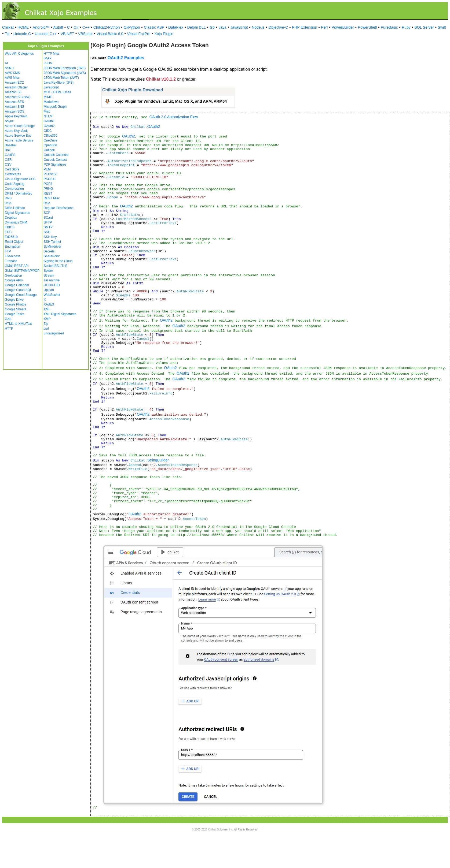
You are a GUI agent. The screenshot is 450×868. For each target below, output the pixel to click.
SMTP (48, 227)
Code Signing (14, 184)
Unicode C (22, 34)
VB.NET (67, 34)
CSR (8, 160)
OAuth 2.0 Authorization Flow (174, 117)
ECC (8, 232)
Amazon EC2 (14, 83)
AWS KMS (12, 73)
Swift (442, 27)
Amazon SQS (15, 111)
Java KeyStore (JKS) (59, 83)
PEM (47, 169)
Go (212, 27)
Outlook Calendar (56, 155)
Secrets (49, 251)
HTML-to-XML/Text (18, 324)
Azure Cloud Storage (20, 126)
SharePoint (52, 256)
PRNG (48, 189)
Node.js (258, 27)
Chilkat (8, 27)
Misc (47, 111)
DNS (8, 198)
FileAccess (13, 256)
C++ (86, 27)
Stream (49, 275)
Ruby (406, 27)
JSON (48, 63)
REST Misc (52, 198)
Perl (324, 27)
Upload (49, 290)
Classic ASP (154, 27)
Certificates (13, 174)
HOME (23, 27)
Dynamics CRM (16, 222)
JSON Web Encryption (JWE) (65, 68)
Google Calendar (17, 285)
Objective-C (278, 27)
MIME (48, 97)
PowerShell (367, 27)
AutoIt (58, 27)
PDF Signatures (55, 165)
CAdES (10, 155)
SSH (47, 232)
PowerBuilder (343, 27)
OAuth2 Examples (126, 58)
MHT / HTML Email (57, 92)
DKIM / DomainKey (19, 193)
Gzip (8, 319)
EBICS (10, 227)
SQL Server (424, 27)
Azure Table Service (19, 140)
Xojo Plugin (164, 34)
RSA (47, 203)
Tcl (7, 34)
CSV (8, 165)
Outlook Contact (55, 160)
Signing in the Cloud (58, 261)
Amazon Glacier (16, 87)
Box (8, 150)
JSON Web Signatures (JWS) (65, 73)
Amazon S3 (13, 92)
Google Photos (15, 304)
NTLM (48, 116)
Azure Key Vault (16, 131)
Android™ (41, 27)
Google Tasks (15, 314)
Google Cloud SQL (18, 290)
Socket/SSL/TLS (56, 266)
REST (48, 193)
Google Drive (14, 300)
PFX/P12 (50, 174)
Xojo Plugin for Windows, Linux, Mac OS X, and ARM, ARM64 (171, 101)
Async (9, 121)
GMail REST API (17, 266)
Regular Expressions (59, 208)
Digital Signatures (17, 213)
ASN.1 (10, 68)
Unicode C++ (46, 34)
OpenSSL (51, 145)
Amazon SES (14, 102)
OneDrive (51, 140)
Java (222, 27)
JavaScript (239, 27)
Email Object (14, 242)
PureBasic (389, 27)
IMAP (48, 58)
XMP (47, 319)
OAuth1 (49, 121)
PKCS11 (50, 179)
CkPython (132, 27)
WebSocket (52, 295)
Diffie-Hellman (15, 208)
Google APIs (14, 280)
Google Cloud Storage (21, 295)
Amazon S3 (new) (18, 97)
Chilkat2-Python (107, 27)
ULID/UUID (52, 285)
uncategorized (54, 333)
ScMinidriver (53, 247)
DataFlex (176, 27)
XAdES (49, 304)
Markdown (51, 102)
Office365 (51, 136)
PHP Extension (305, 27)
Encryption (12, 247)
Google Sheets (15, 309)
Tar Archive (52, 280)
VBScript (85, 34)
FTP (8, 251)
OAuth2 (49, 126)
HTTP (9, 329)
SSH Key (50, 237)
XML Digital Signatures (60, 314)
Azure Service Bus (18, 136)
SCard (48, 218)
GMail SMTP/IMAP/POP (22, 271)
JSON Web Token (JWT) (61, 78)
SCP (47, 213)
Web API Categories (19, 54)
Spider (48, 271)
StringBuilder (158, 460)
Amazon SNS (14, 107)
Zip (46, 324)
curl (46, 329)
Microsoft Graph (55, 107)
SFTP (48, 222)
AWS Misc (12, 78)
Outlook (49, 150)
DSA (8, 203)
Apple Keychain (16, 116)
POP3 (48, 184)
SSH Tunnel (52, 242)
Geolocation (13, 275)
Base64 (10, 145)
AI (6, 63)
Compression (14, 189)
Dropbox (11, 218)
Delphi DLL (196, 27)
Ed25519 (11, 237)
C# (76, 27)
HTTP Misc (52, 54)
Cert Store (12, 169)
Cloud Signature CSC (20, 179)
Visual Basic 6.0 (110, 34)
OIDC (48, 131)
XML (47, 309)
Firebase (11, 261)
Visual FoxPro (139, 34)
